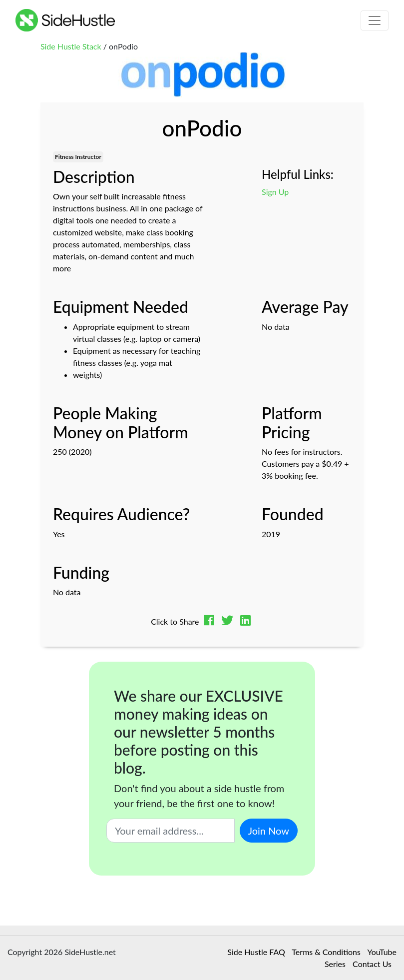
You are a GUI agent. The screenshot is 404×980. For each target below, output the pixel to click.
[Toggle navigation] (375, 20)
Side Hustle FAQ (256, 952)
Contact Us (372, 964)
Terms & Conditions (326, 952)
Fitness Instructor (78, 157)
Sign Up (275, 192)
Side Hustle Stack (71, 46)
